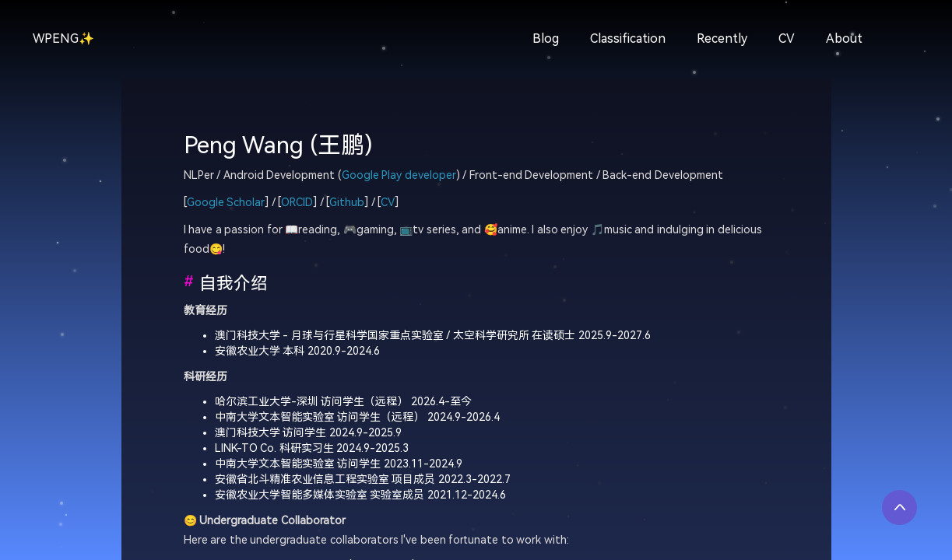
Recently (722, 38)
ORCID (297, 203)
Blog (546, 38)
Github (347, 203)
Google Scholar (226, 203)
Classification (628, 38)
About (844, 38)
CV (787, 38)
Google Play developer (399, 175)
